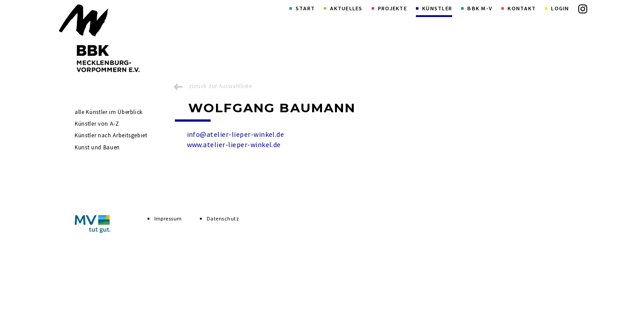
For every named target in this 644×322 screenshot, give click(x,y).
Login (560, 8)
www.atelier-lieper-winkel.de (234, 144)
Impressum (168, 218)
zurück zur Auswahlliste (220, 86)
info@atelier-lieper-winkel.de (236, 134)
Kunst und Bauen (97, 147)
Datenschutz (223, 218)
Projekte (392, 8)
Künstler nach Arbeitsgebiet (111, 135)
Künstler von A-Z (97, 124)
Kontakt (522, 8)
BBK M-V (480, 8)
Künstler (437, 8)
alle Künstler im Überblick (109, 112)
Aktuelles (346, 8)
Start (305, 8)
